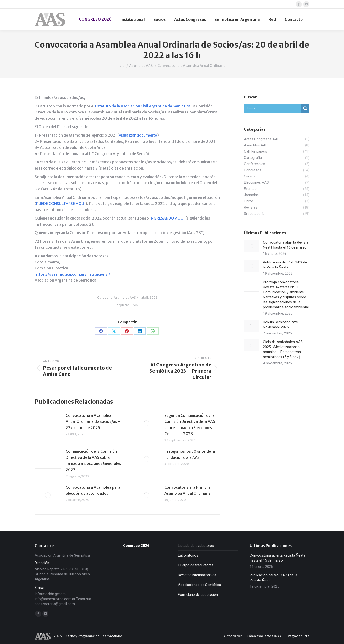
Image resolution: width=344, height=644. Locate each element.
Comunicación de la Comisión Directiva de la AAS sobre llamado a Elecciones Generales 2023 (93, 460)
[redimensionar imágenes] (48, 423)
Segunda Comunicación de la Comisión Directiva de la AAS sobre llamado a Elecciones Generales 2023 (190, 425)
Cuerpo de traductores (196, 565)
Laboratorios (188, 555)
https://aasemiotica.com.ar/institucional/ (72, 274)
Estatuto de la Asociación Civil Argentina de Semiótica (143, 106)
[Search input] (274, 108)
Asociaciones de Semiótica (199, 585)
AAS (135, 305)
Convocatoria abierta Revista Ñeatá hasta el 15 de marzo (286, 245)
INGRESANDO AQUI (167, 218)
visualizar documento (138, 135)
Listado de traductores (196, 546)
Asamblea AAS (125, 298)
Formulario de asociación (198, 595)
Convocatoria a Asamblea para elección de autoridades (93, 490)
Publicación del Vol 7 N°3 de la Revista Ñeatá (285, 265)
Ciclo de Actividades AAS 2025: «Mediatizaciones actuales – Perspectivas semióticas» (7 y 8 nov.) (283, 349)
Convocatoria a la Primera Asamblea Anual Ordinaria (188, 490)
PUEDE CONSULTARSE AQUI (61, 204)
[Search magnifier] (305, 108)
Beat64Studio (111, 636)
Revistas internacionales (197, 575)
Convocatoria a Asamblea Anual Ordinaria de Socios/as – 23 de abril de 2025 (93, 421)
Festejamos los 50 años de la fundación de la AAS (190, 454)
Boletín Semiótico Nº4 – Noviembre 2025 (282, 325)
